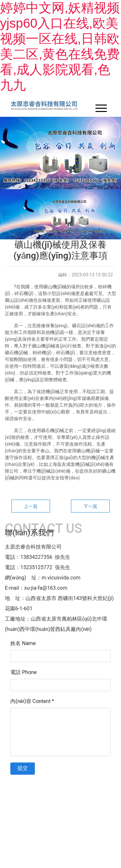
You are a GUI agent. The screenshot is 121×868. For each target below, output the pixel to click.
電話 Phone (23, 672)
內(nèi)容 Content (32, 701)
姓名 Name (23, 643)
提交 (23, 768)
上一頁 (31, 506)
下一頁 (90, 506)
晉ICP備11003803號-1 (60, 785)
